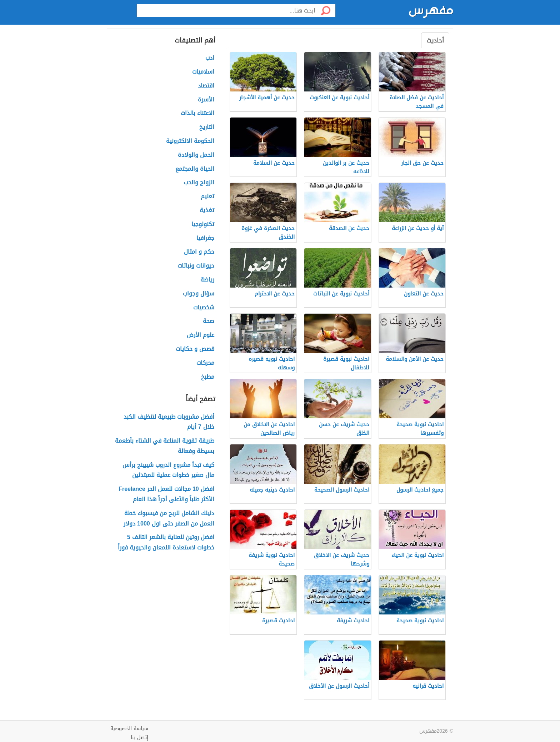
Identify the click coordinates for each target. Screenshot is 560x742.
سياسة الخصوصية (129, 729)
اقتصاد (206, 86)
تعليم (207, 197)
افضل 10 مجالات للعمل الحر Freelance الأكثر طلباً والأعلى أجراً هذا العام (166, 494)
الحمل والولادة (196, 155)
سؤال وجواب (199, 294)
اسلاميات (203, 72)
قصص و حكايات (195, 349)
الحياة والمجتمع (195, 169)
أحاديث (435, 40)
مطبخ (208, 377)
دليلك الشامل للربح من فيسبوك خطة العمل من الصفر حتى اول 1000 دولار (169, 519)
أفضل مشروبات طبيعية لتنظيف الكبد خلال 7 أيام (169, 422)
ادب (210, 58)
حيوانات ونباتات (196, 266)
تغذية (207, 211)
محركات (205, 363)
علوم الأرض (201, 335)
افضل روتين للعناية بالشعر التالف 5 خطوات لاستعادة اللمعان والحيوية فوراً (166, 543)
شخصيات (204, 308)
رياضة (207, 280)
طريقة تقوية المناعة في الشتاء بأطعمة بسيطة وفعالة (165, 446)
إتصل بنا (139, 738)
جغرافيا (205, 238)
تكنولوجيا (203, 225)
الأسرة (206, 100)
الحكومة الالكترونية (190, 141)
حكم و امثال (199, 252)
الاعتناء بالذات (197, 113)
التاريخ (207, 127)
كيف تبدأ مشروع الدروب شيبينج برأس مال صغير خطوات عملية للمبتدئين (168, 470)
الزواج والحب (199, 183)
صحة (209, 321)
